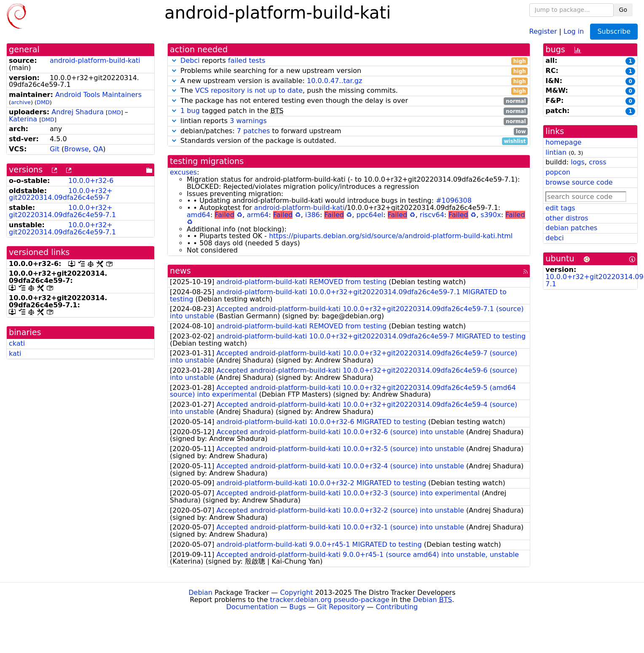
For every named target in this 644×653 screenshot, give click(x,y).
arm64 (258, 215)
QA (98, 149)
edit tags (560, 208)
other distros (567, 218)
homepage (563, 142)
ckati (17, 343)
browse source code (579, 182)
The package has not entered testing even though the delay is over (349, 101)
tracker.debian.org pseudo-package (330, 600)
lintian (556, 152)
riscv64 (432, 215)
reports (349, 61)
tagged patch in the (349, 111)
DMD (43, 102)
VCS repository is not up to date (249, 90)
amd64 (199, 215)
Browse (76, 149)
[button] (174, 60)
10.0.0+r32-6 (91, 181)
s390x (491, 215)
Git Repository (341, 607)
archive (21, 102)
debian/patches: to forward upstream (349, 131)
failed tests (247, 60)
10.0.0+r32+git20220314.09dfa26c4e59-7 (61, 194)
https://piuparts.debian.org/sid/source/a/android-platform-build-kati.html (391, 236)
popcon (558, 172)
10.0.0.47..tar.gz (334, 81)
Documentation (252, 607)
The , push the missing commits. (349, 91)
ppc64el (370, 215)
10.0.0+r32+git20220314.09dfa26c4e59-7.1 (62, 211)
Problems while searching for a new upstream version (349, 71)
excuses (183, 172)
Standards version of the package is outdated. (349, 141)
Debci (190, 60)
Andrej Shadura (78, 112)
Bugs (298, 607)
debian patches (571, 228)
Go (623, 10)
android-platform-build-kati (95, 60)
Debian (200, 593)
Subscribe (614, 31)
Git (55, 149)
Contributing (397, 607)
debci (554, 238)
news (180, 271)
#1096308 (454, 200)
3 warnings (248, 121)
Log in (574, 31)
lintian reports (349, 121)
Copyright (296, 593)
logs (578, 162)
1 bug (190, 111)
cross (597, 162)
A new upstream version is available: (349, 81)
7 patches (254, 131)
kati (15, 353)
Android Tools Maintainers (98, 95)
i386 (313, 215)
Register (543, 31)
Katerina (23, 119)
